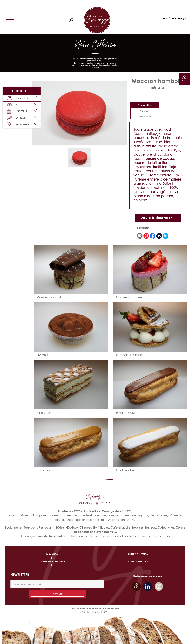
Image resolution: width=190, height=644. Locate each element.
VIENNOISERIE (18, 125)
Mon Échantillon (174, 19)
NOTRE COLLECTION (138, 554)
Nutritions (145, 111)
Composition (145, 105)
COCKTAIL (17, 105)
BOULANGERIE (18, 98)
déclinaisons (145, 117)
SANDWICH (17, 118)
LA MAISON (52, 554)
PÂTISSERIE (17, 111)
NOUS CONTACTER (138, 561)
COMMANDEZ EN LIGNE (52, 561)
